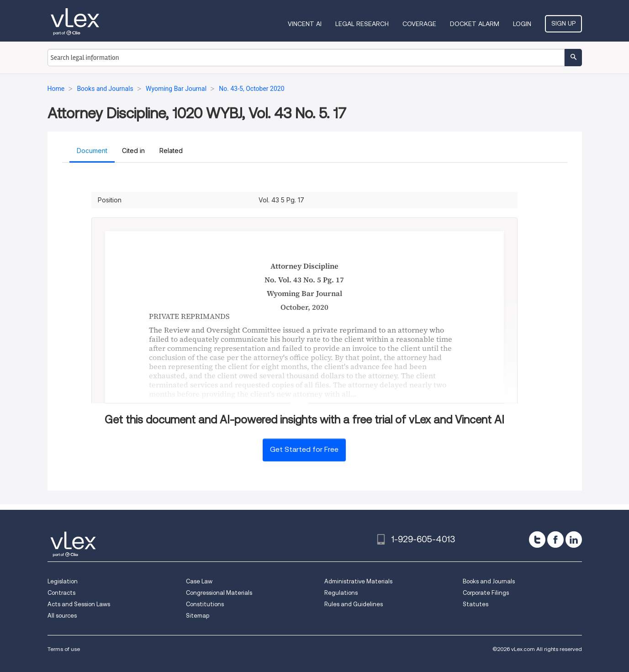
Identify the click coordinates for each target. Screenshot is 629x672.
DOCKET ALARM (475, 24)
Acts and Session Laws (79, 604)
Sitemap (198, 616)
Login (522, 24)
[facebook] (555, 540)
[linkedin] (574, 540)
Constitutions (205, 604)
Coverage (419, 24)
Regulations (341, 593)
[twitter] (537, 540)
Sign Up (563, 23)
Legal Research (362, 24)
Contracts (61, 593)
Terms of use (64, 649)
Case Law (199, 581)
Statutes (476, 604)
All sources (62, 616)
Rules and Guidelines (354, 604)
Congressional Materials (219, 593)
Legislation (63, 581)
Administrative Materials (358, 581)
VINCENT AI (305, 24)
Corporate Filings (486, 593)
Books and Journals (489, 581)
